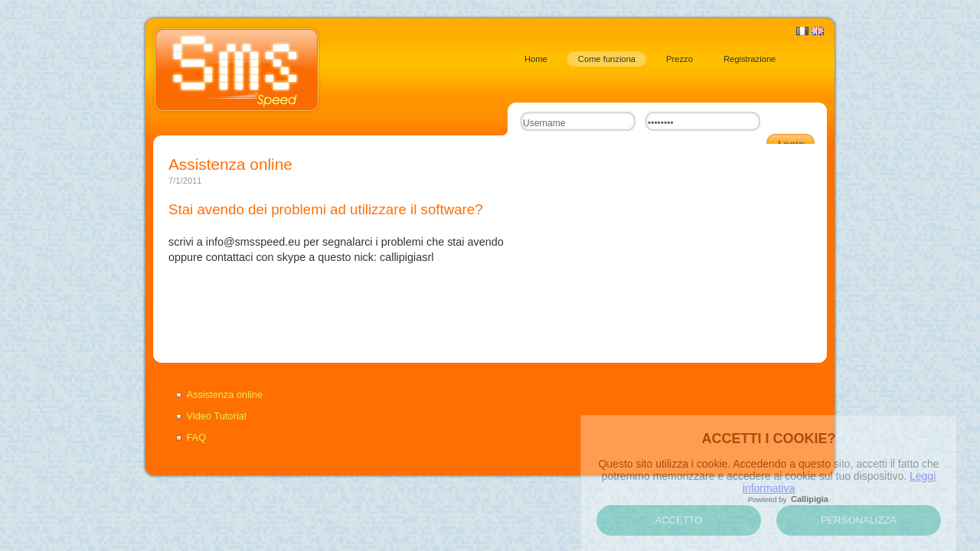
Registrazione (750, 59)
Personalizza (859, 520)
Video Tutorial (217, 416)
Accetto (679, 520)
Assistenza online (225, 395)
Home (536, 59)
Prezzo (679, 59)
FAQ (197, 437)
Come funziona (607, 59)
